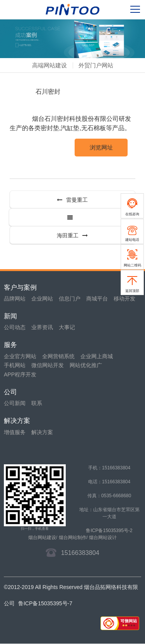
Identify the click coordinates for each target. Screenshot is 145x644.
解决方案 (17, 421)
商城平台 (97, 299)
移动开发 (125, 299)
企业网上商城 (97, 356)
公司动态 (15, 327)
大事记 (67, 327)
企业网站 (42, 299)
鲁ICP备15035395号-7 (45, 603)
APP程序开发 (20, 374)
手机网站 (15, 365)
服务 (10, 345)
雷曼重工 (72, 200)
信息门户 (70, 299)
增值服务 (15, 432)
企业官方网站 (20, 356)
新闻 (10, 316)
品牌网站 (15, 299)
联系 (37, 403)
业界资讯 (42, 327)
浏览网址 (101, 147)
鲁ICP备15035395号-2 (109, 531)
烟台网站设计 (103, 538)
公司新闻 (15, 403)
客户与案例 (20, 288)
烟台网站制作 (73, 538)
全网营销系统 (58, 356)
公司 (10, 392)
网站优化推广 (86, 365)
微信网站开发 (48, 365)
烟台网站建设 (42, 538)
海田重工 (72, 235)
